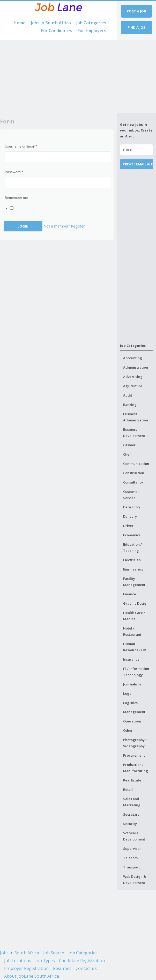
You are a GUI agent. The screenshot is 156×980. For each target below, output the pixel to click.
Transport (131, 867)
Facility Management (134, 582)
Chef (127, 454)
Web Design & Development (135, 880)
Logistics (130, 703)
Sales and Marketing (132, 802)
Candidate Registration (82, 961)
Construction (134, 473)
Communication (136, 464)
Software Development (134, 836)
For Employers (92, 31)
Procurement (134, 755)
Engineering (133, 569)
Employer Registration (26, 968)
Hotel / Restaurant (132, 631)
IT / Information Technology (136, 672)
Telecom (130, 858)
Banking (130, 405)
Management (134, 712)
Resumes (62, 968)
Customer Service (131, 495)
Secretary (131, 814)
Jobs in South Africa (51, 23)
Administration (136, 367)
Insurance (131, 659)
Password (14, 172)
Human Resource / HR (135, 647)
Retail (128, 789)
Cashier (129, 445)
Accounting (133, 358)
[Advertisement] (58, 76)
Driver (128, 526)
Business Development (134, 433)
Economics (132, 535)
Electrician (132, 560)
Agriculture (133, 386)
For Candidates (57, 31)
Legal (128, 693)
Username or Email (21, 146)
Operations (132, 721)
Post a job (136, 11)
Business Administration (136, 417)
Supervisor (132, 849)
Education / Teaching (132, 547)
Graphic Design (136, 603)
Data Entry (132, 507)
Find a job (137, 27)
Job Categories (91, 23)
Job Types (45, 961)
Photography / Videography (135, 743)
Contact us (86, 968)
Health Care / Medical (134, 616)
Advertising (133, 377)
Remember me (16, 198)
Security (130, 824)
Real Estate (132, 780)
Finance (130, 594)
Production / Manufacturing (136, 768)
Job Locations (18, 961)
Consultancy (133, 482)
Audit (128, 395)
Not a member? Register (64, 226)
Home (20, 23)
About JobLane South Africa (32, 976)
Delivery (130, 516)
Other (128, 730)
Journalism (132, 684)
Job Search (54, 953)
